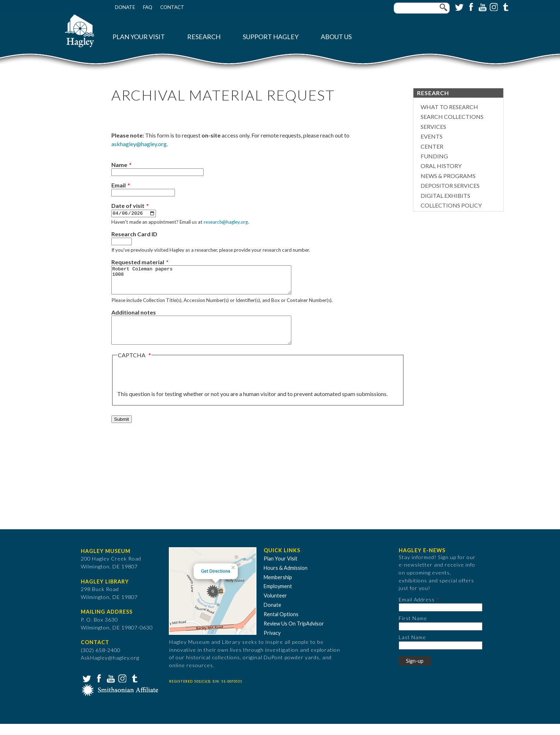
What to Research (449, 107)
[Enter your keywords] (422, 8)
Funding (434, 156)
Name (119, 165)
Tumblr (505, 6)
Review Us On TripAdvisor (294, 635)
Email (119, 185)
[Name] (158, 172)
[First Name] (441, 638)
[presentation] (172, 386)
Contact (172, 7)
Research (204, 37)
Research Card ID (134, 234)
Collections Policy (451, 205)
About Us (336, 37)
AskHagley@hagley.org (110, 669)
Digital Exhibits (445, 196)
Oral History (441, 166)
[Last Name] (441, 656)
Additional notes (134, 318)
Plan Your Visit (139, 37)
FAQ (148, 7)
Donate (125, 7)
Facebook (470, 6)
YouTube (482, 6)
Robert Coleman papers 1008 (212, 283)
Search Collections (452, 117)
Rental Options (281, 625)
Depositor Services (450, 185)
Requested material (138, 262)
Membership (278, 588)
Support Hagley (271, 37)
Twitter (459, 6)
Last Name (412, 648)
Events (432, 136)
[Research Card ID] (122, 242)
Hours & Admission (286, 579)
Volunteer (275, 607)
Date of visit (128, 206)
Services (433, 127)
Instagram (493, 6)
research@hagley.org (226, 222)
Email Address (417, 611)
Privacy (272, 644)
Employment (278, 597)
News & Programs (448, 176)
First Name (413, 629)
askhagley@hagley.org (139, 144)
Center (432, 146)
